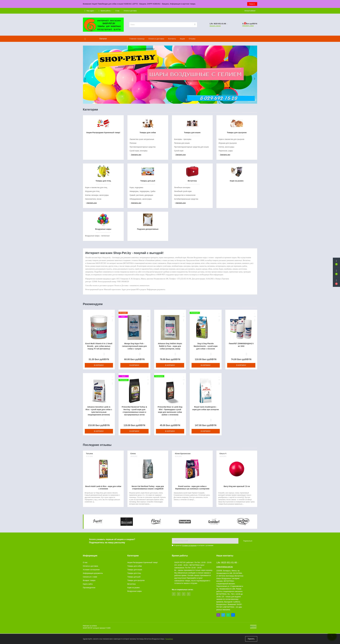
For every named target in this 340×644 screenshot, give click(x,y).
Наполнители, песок (93, 257)
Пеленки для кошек (182, 201)
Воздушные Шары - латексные (97, 294)
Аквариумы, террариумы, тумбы (143, 249)
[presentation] (86, 107)
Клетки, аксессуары (226, 205)
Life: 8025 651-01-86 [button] (227, 630)
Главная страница (137, 39)
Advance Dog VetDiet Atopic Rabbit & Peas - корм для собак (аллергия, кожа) (170, 404)
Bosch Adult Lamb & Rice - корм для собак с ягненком (103, 546)
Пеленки (133, 201)
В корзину (99, 423)
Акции (182, 39)
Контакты (172, 39)
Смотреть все (135, 213)
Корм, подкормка (136, 246)
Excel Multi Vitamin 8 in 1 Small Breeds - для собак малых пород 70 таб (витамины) (99, 404)
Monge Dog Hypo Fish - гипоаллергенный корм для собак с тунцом (134, 404)
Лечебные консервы (182, 246)
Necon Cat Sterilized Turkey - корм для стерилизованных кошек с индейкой (148, 546)
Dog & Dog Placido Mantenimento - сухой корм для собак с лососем (206, 404)
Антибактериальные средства (186, 257)
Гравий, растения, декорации (141, 253)
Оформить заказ (248, 26)
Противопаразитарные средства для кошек (192, 205)
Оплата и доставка (130, 11)
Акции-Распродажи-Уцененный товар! (143, 630)
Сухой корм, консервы (139, 209)
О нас (117, 11)
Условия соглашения (189, 613)
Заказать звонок (215, 26)
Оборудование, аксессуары (141, 257)
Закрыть (252, 4)
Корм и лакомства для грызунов (231, 197)
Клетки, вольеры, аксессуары (97, 253)
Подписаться (248, 609)
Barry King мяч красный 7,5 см (237, 545)
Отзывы (192, 39)
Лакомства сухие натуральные (142, 197)
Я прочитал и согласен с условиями (194, 613)
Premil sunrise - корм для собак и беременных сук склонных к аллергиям (192, 546)
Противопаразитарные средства (143, 205)
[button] (90, 11)
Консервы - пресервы (183, 197)
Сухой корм (179, 209)
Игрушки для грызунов (228, 201)
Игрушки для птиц (92, 249)
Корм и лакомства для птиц (96, 246)
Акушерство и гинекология (185, 253)
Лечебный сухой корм (183, 249)
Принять (251, 639)
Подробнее (169, 639)
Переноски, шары (226, 209)
